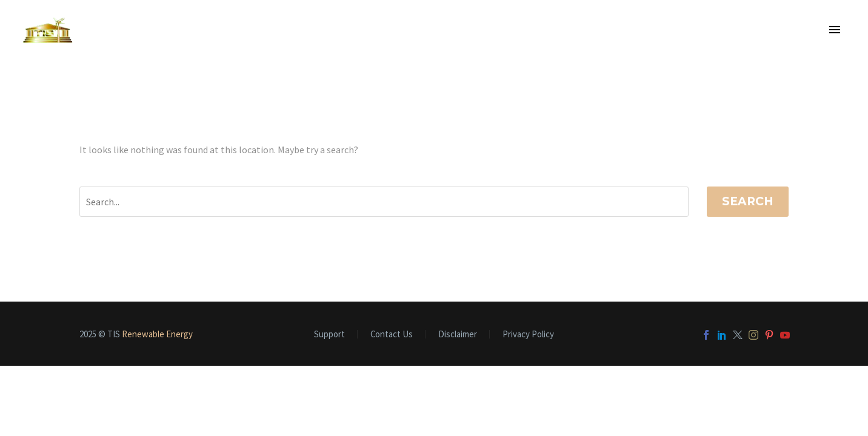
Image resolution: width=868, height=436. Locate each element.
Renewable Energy (157, 334)
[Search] (384, 202)
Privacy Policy (528, 335)
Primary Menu (835, 30)
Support (329, 335)
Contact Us (392, 335)
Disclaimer (458, 335)
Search (748, 201)
